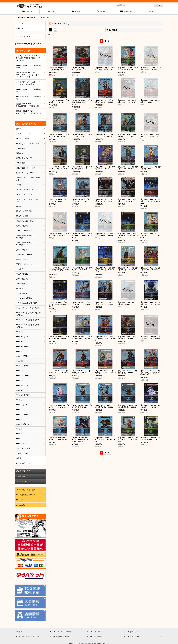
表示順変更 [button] (112, 30)
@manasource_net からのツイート (29, 44)
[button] (151, 12)
